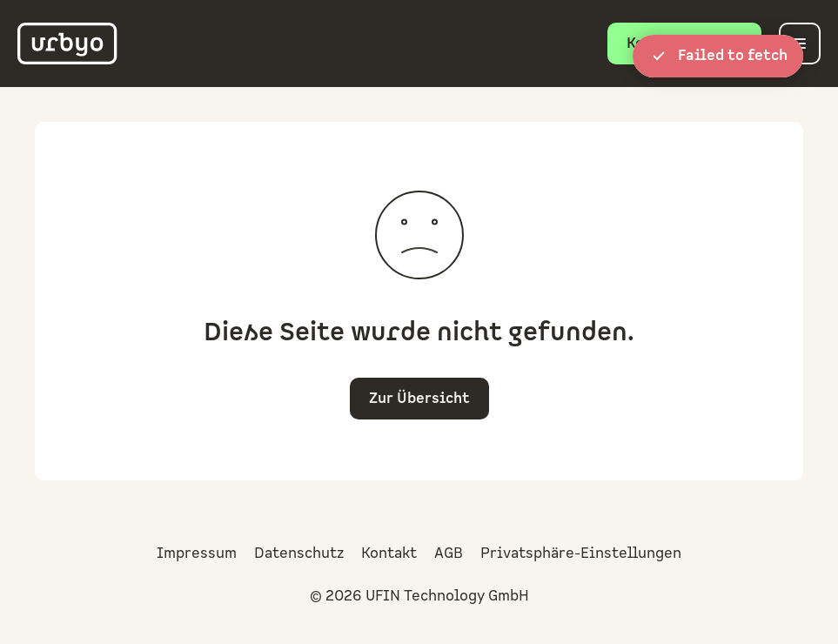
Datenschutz (299, 553)
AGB (449, 553)
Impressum (197, 553)
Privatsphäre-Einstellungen (581, 553)
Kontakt (389, 553)
